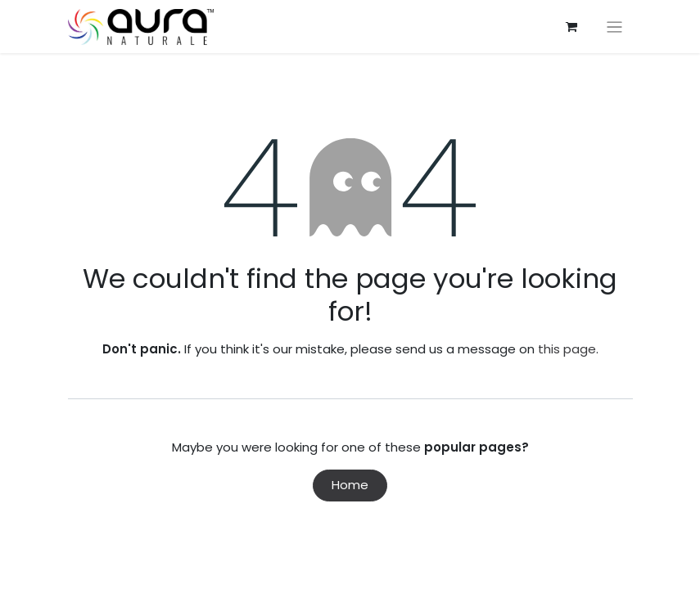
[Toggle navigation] (614, 27)
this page (567, 349)
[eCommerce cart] (571, 27)
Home (350, 485)
